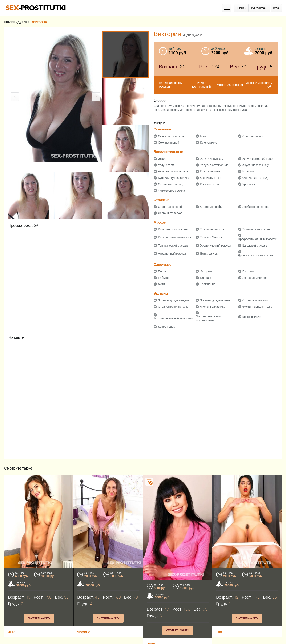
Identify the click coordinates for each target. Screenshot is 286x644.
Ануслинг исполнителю (174, 171)
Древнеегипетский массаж (256, 255)
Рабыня (163, 278)
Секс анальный (253, 136)
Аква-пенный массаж (172, 254)
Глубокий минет (211, 171)
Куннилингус (209, 142)
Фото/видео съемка (172, 191)
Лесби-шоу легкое (170, 213)
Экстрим (206, 271)
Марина (83, 632)
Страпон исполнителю (173, 307)
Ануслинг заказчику (256, 165)
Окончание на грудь (256, 178)
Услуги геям (166, 165)
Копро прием (167, 327)
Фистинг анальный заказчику (173, 318)
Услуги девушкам (212, 159)
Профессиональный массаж (257, 239)
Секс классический (171, 136)
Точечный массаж (212, 229)
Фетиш (163, 284)
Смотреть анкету (39, 618)
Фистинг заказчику (213, 307)
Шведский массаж (255, 246)
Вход (276, 8)
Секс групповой (169, 142)
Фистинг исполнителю (257, 307)
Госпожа (248, 271)
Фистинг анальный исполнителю (208, 318)
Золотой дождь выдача (174, 300)
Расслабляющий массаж (175, 237)
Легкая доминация (255, 278)
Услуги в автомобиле (214, 165)
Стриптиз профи (211, 207)
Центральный (202, 87)
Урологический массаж (216, 246)
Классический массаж (173, 229)
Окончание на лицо (171, 184)
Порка (162, 271)
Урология (249, 184)
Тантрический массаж (173, 246)
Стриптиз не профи (171, 207)
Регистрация (260, 8)
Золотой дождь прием (215, 300)
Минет (204, 136)
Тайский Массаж (211, 237)
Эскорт (163, 159)
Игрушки (248, 171)
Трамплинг (207, 284)
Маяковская (235, 85)
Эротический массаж (257, 229)
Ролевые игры (210, 184)
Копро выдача (252, 317)
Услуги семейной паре (257, 159)
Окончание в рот (211, 178)
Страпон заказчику (255, 300)
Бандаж (205, 278)
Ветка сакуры (209, 254)
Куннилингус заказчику (174, 178)
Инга (11, 632)
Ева (219, 632)
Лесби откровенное (256, 207)
